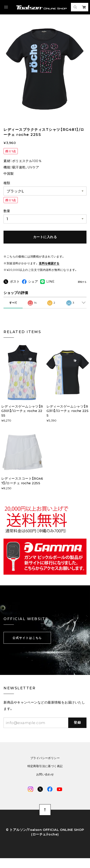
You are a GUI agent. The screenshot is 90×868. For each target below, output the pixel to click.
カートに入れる (45, 237)
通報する (82, 282)
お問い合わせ (45, 782)
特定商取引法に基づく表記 (45, 774)
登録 (77, 730)
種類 (7, 183)
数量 (7, 211)
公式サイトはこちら (27, 645)
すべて (13, 310)
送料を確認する (49, 263)
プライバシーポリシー (45, 766)
